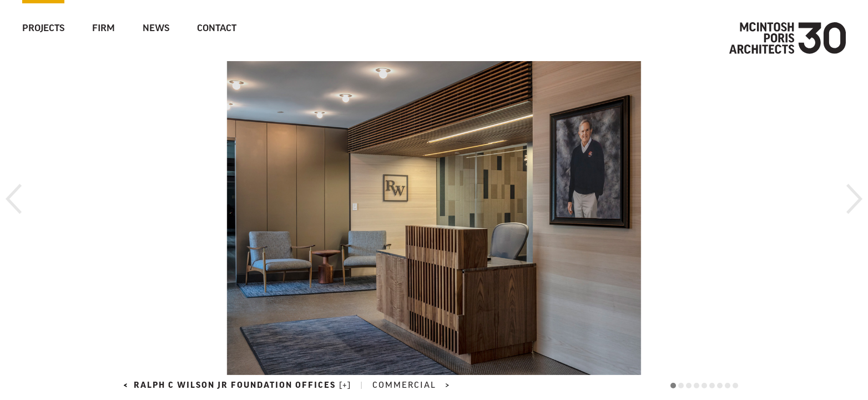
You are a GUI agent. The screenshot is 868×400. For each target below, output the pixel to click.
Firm (104, 29)
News (156, 29)
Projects (43, 29)
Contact (217, 29)
